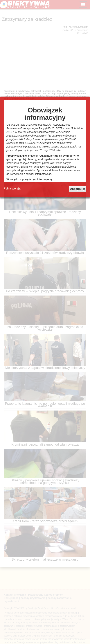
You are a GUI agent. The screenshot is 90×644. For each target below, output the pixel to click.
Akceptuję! (78, 189)
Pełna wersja (12, 188)
